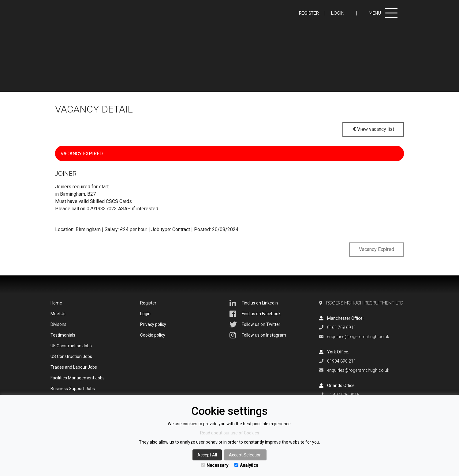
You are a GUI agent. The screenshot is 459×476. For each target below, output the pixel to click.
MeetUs (58, 314)
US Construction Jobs (71, 356)
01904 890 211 (341, 361)
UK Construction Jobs (71, 346)
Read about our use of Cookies (230, 433)
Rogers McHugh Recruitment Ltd (365, 303)
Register (309, 13)
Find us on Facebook (255, 314)
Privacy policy (153, 324)
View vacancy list (373, 129)
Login (338, 13)
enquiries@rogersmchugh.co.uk (358, 337)
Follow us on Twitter (255, 324)
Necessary (215, 465)
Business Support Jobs (73, 389)
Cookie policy (153, 335)
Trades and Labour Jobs (74, 367)
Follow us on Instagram (258, 335)
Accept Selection (245, 455)
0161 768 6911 (341, 327)
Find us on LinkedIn (254, 303)
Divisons (58, 324)
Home (56, 303)
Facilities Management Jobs (78, 378)
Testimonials (63, 335)
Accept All (207, 455)
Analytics (246, 465)
